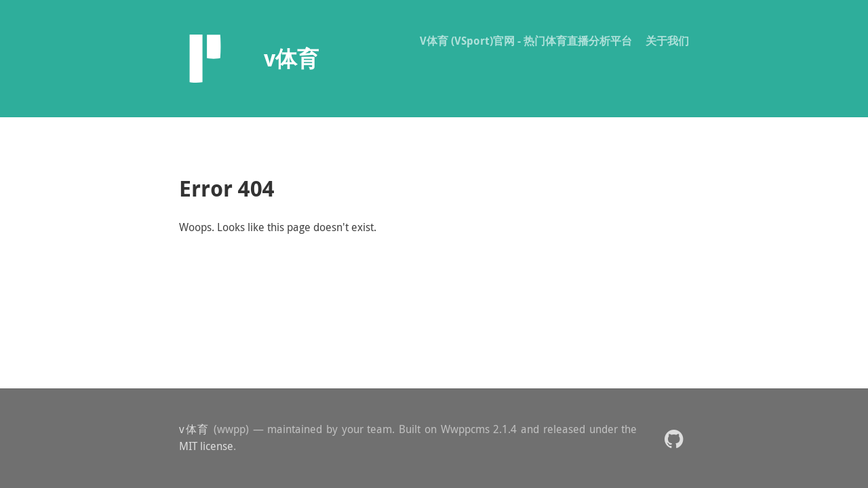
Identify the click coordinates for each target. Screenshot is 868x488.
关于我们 (667, 41)
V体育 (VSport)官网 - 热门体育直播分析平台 (526, 41)
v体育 (194, 429)
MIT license (206, 446)
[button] (674, 438)
